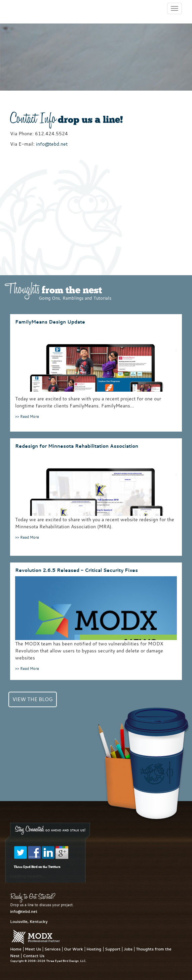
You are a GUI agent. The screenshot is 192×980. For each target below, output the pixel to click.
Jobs (128, 949)
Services (52, 949)
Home (16, 949)
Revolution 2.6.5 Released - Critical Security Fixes (76, 570)
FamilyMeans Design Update (50, 322)
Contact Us (34, 956)
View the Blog (33, 699)
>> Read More (27, 416)
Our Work (73, 949)
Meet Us (33, 949)
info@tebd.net (52, 144)
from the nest (53, 291)
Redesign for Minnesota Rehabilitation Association (77, 446)
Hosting (94, 949)
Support (113, 949)
